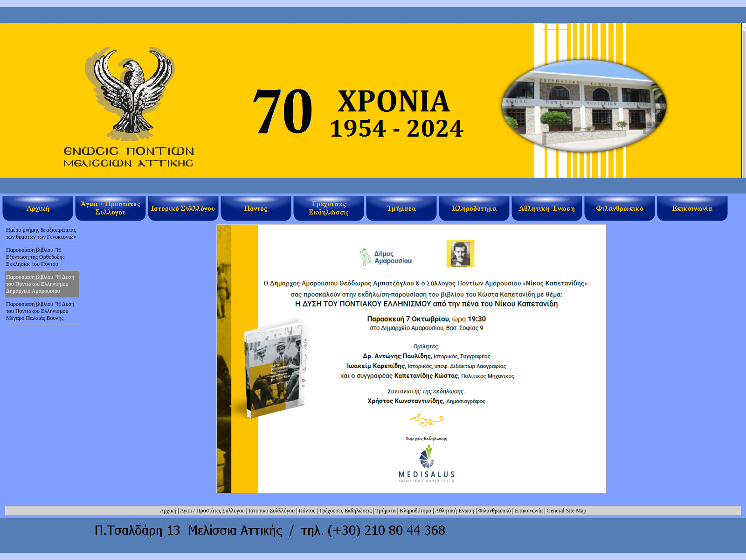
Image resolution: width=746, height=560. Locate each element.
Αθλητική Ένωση (455, 511)
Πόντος (307, 511)
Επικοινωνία (529, 511)
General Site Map (567, 511)
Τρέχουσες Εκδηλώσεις (345, 511)
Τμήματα (385, 511)
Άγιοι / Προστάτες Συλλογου (212, 511)
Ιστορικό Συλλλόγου (272, 511)
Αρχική (168, 511)
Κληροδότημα (415, 511)
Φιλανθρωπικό (495, 511)
